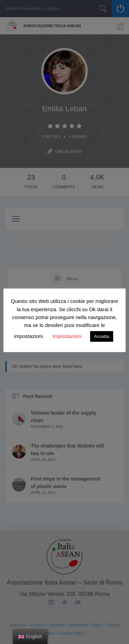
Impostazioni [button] (67, 336)
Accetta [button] (102, 336)
